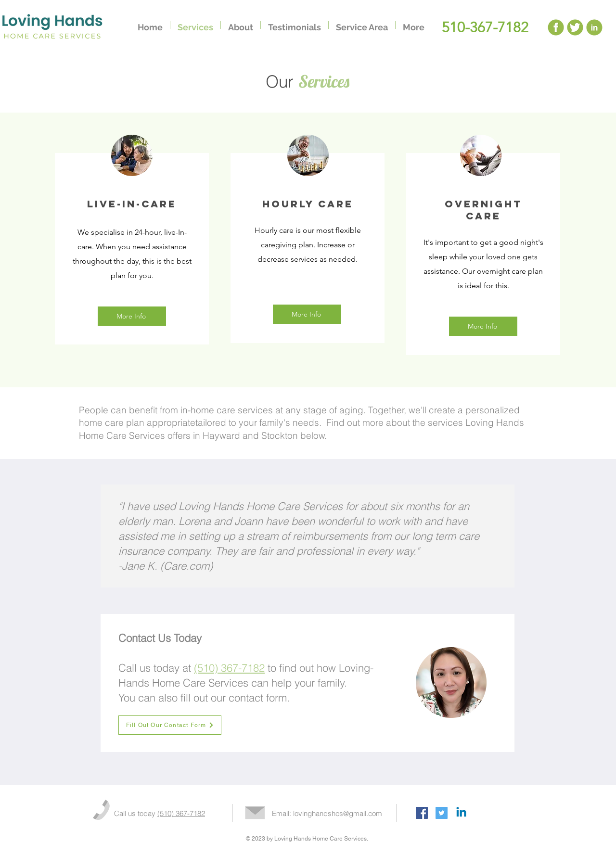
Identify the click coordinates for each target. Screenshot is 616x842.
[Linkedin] (461, 813)
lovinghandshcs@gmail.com (338, 813)
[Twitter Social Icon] (442, 813)
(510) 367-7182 (181, 813)
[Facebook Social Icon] (422, 813)
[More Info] (132, 316)
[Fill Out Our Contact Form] (170, 725)
